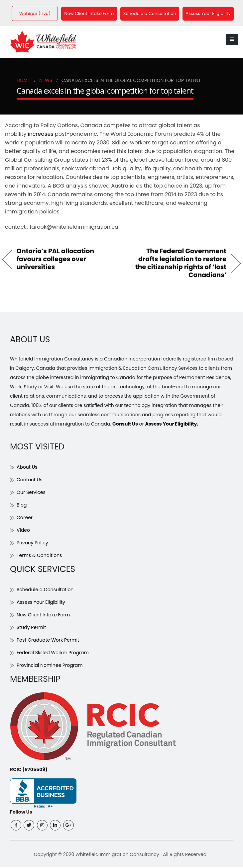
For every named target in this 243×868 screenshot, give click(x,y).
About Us (27, 468)
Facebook (16, 826)
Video (23, 531)
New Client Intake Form (92, 14)
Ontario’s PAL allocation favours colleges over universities (55, 261)
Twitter (29, 826)
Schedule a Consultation (154, 14)
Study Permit (31, 629)
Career (25, 519)
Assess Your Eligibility (213, 14)
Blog (22, 506)
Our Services (31, 494)
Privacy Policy (32, 544)
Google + (68, 826)
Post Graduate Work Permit (48, 641)
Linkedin (55, 826)
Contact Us (29, 481)
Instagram (42, 826)
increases (40, 135)
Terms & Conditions (39, 557)
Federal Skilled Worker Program (53, 654)
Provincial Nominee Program (50, 667)
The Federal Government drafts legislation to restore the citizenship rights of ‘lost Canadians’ (178, 265)
